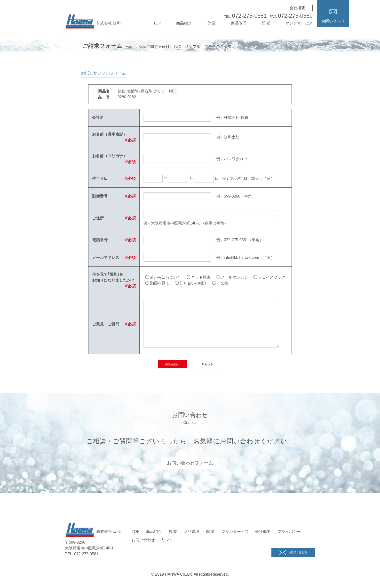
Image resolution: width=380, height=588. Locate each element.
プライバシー (289, 532)
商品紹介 (184, 23)
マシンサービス (299, 23)
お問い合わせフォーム (190, 463)
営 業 (211, 23)
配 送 (266, 23)
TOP (157, 23)
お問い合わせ (143, 540)
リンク (167, 540)
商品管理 (239, 23)
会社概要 (297, 8)
